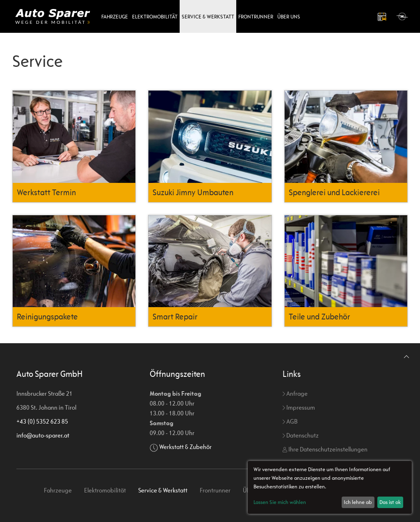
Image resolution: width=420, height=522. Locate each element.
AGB (290, 421)
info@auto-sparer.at (43, 435)
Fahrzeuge (115, 17)
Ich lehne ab (358, 502)
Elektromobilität (155, 17)
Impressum (299, 407)
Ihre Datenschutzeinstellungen (325, 449)
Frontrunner (256, 17)
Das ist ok (390, 502)
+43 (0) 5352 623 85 (42, 421)
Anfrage (295, 393)
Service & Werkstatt (208, 17)
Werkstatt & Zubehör (185, 447)
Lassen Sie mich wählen (280, 502)
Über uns (289, 17)
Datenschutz (301, 435)
